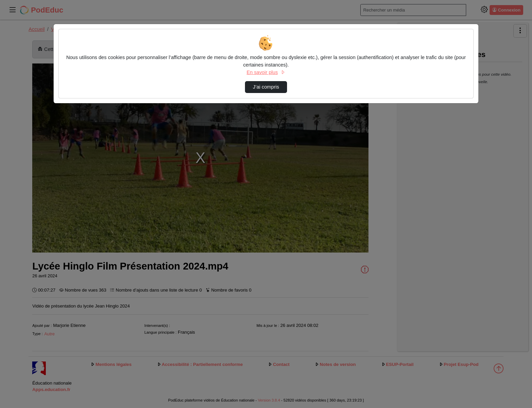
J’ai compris (266, 87)
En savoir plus (266, 72)
